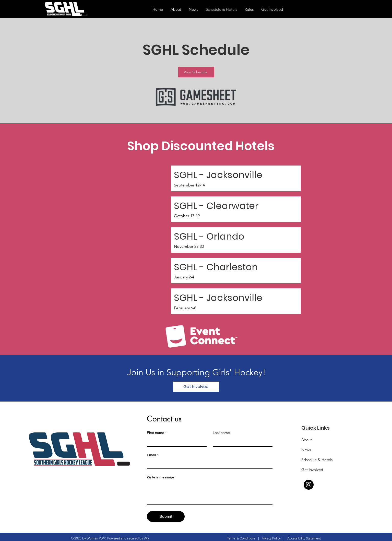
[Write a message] (210, 493)
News (306, 450)
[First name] (175, 442)
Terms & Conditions (241, 538)
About (307, 440)
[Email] (208, 464)
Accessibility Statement (304, 538)
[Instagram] (309, 485)
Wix (146, 538)
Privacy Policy (271, 538)
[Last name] (241, 442)
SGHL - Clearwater (216, 206)
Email (152, 455)
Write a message (161, 477)
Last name (221, 433)
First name (157, 433)
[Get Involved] (196, 387)
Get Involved (312, 470)
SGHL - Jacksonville (218, 175)
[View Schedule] (196, 72)
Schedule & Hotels (317, 460)
